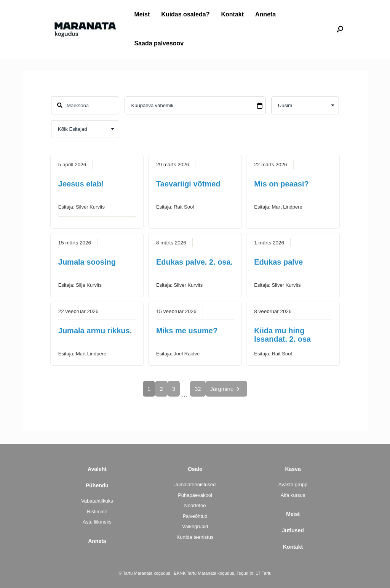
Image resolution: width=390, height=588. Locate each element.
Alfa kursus (293, 495)
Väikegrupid (195, 526)
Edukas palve (278, 262)
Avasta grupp (293, 484)
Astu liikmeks (97, 522)
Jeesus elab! (81, 184)
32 (198, 389)
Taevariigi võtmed (188, 184)
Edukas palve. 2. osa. (194, 262)
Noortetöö (195, 505)
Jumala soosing (87, 262)
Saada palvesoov (159, 43)
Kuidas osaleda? (185, 14)
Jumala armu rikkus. (95, 331)
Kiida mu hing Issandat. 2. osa (282, 335)
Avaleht (97, 469)
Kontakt (232, 14)
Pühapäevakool (195, 495)
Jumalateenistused (195, 484)
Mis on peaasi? (281, 184)
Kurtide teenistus (195, 537)
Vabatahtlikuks (97, 501)
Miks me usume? (187, 331)
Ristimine (97, 512)
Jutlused (293, 530)
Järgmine (226, 389)
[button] (340, 29)
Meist (142, 14)
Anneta (265, 14)
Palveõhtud (195, 516)
